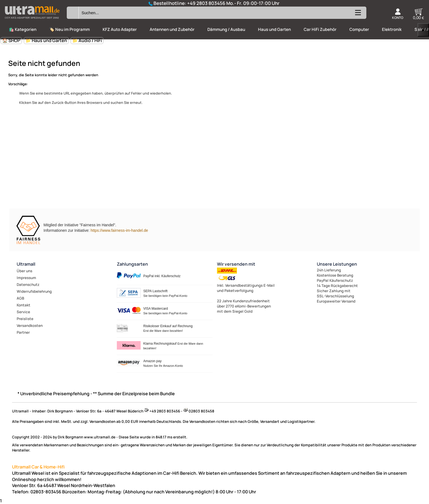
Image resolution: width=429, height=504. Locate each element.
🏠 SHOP (11, 40)
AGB (20, 298)
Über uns (24, 271)
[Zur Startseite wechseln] (32, 20)
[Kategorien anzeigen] (358, 15)
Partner (23, 332)
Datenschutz (28, 285)
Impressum (26, 278)
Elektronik (392, 29)
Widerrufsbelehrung (34, 291)
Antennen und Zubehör (172, 29)
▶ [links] (423, 30)
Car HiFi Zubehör (320, 29)
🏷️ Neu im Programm (69, 29)
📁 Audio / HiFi (87, 40)
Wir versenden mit (236, 264)
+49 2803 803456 (206, 3)
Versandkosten (30, 326)
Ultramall (26, 264)
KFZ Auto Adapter (120, 29)
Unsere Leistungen (337, 264)
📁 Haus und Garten (46, 40)
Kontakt (24, 305)
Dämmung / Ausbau (226, 29)
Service (23, 312)
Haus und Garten (274, 29)
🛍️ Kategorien (23, 29)
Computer (359, 29)
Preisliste (25, 319)
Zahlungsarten (132, 264)
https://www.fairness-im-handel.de (119, 230)
